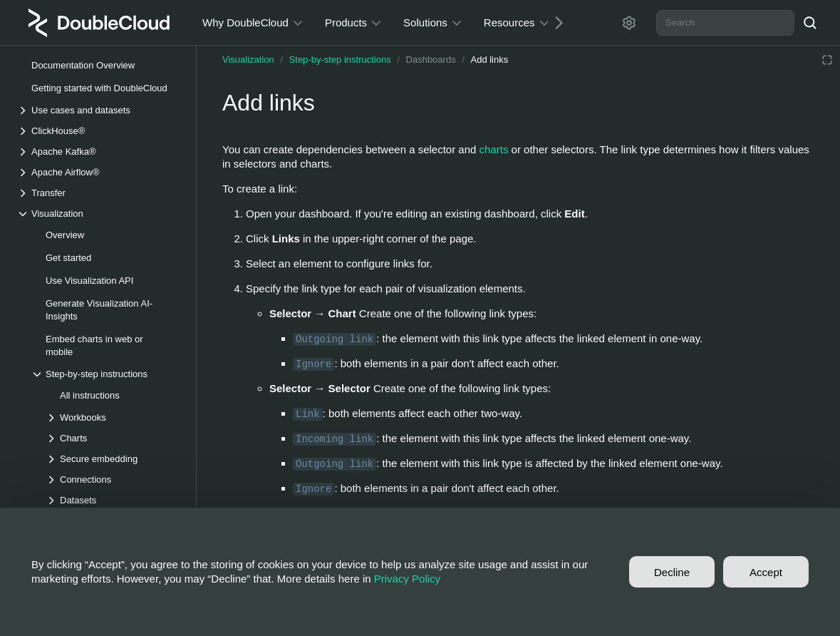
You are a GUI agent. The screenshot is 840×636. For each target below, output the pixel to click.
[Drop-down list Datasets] (113, 500)
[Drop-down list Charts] (113, 438)
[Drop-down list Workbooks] (113, 417)
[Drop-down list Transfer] (99, 193)
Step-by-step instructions (340, 60)
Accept (766, 572)
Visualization (248, 60)
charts (494, 149)
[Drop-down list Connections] (113, 479)
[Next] (554, 22)
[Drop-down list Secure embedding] (113, 459)
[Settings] (629, 23)
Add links (489, 60)
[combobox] (725, 23)
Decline (672, 572)
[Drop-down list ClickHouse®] (99, 131)
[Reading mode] (827, 60)
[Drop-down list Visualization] (99, 214)
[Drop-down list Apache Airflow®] (99, 172)
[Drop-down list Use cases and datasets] (99, 110)
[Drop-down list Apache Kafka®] (99, 152)
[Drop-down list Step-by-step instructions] (106, 374)
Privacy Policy (407, 579)
